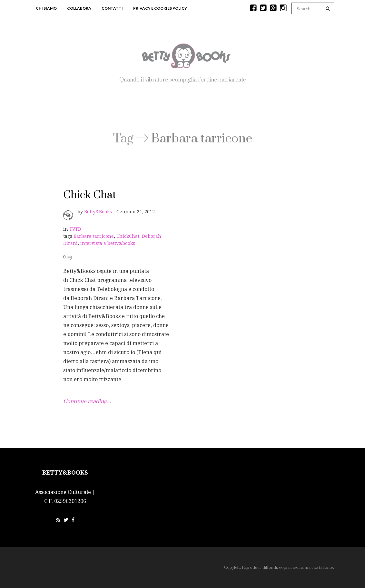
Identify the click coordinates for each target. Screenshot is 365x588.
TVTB (75, 229)
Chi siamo (46, 8)
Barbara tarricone (94, 236)
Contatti (112, 8)
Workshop (220, 111)
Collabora (79, 8)
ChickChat (128, 236)
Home (140, 111)
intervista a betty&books (108, 243)
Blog (176, 111)
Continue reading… (87, 401)
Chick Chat (90, 195)
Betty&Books (98, 212)
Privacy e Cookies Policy (160, 8)
